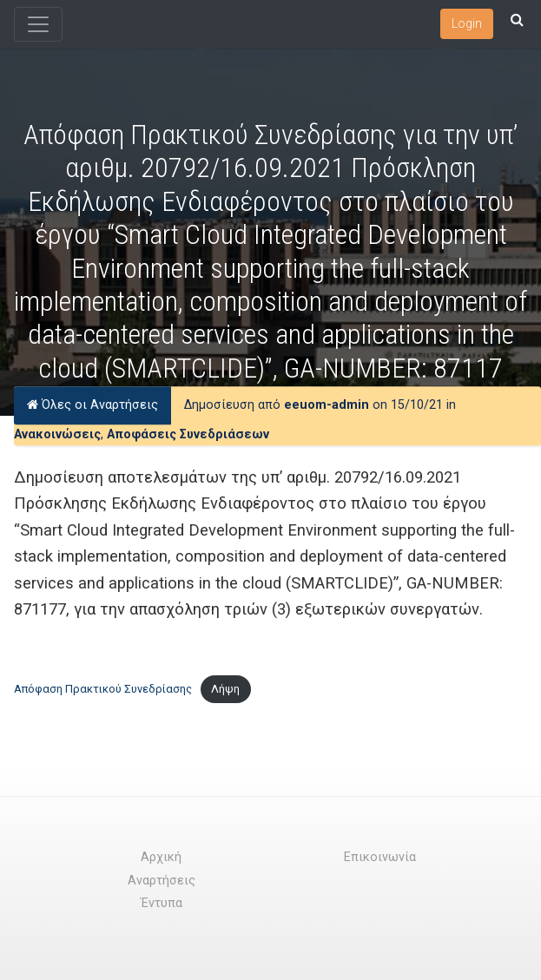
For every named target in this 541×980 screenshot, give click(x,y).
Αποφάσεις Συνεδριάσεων (188, 434)
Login (467, 23)
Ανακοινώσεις (57, 434)
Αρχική (161, 857)
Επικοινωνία (380, 857)
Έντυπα (162, 903)
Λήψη (225, 689)
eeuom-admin (327, 405)
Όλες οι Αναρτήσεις (92, 405)
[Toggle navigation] (38, 24)
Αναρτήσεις (162, 881)
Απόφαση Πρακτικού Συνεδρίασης (103, 689)
